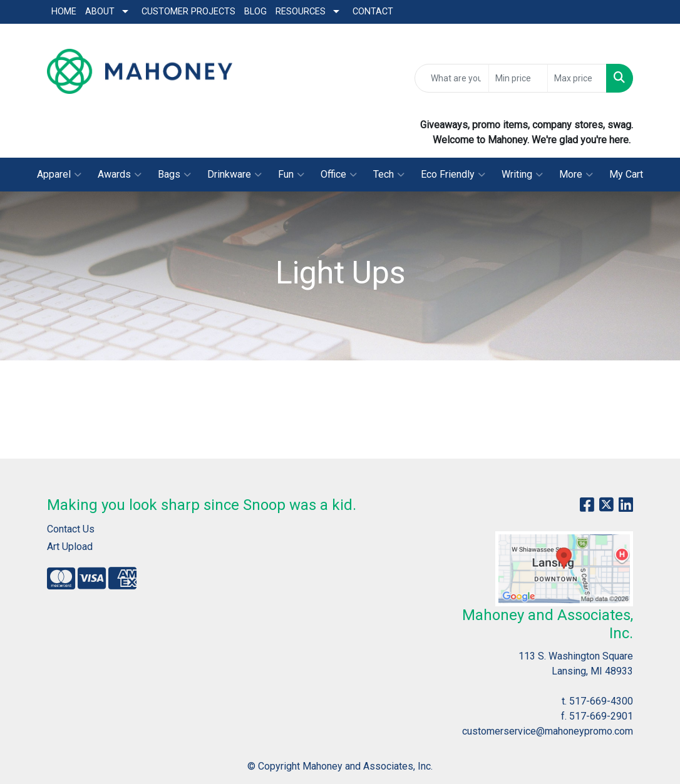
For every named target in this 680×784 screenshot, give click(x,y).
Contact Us (71, 529)
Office (339, 175)
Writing (522, 175)
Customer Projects (188, 12)
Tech (389, 175)
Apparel (59, 175)
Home (64, 12)
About (100, 12)
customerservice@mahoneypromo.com (548, 731)
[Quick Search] (452, 78)
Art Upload (70, 547)
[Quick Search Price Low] (518, 78)
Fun (291, 175)
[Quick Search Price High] (577, 78)
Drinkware (234, 175)
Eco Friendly (453, 175)
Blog (255, 12)
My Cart (626, 174)
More (576, 175)
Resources (301, 12)
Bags (174, 175)
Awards (120, 175)
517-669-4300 (601, 701)
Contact (373, 12)
